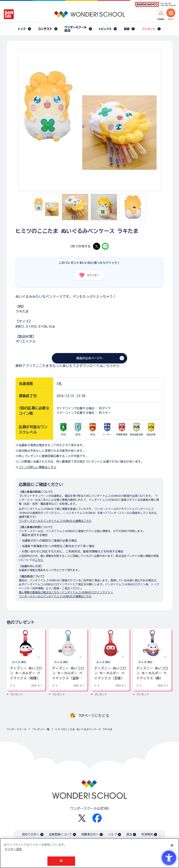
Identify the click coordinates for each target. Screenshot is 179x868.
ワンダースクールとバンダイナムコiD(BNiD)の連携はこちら (55, 521)
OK (61, 861)
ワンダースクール (17, 729)
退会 (129, 834)
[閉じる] (172, 846)
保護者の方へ (90, 834)
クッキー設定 (13, 849)
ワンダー (88, 275)
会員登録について (60, 834)
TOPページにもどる (94, 716)
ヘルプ (112, 834)
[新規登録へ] (161, 13)
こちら (39, 560)
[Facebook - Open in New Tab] (97, 818)
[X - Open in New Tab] (97, 246)
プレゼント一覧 (41, 729)
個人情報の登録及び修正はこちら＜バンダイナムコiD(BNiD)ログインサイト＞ (66, 592)
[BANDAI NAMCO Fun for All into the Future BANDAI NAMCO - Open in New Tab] (155, 5)
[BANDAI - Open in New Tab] (9, 14)
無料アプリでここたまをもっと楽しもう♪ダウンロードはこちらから (68, 366)
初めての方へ (31, 834)
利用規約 (147, 834)
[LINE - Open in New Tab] (105, 246)
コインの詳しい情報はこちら (37, 467)
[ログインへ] (171, 13)
